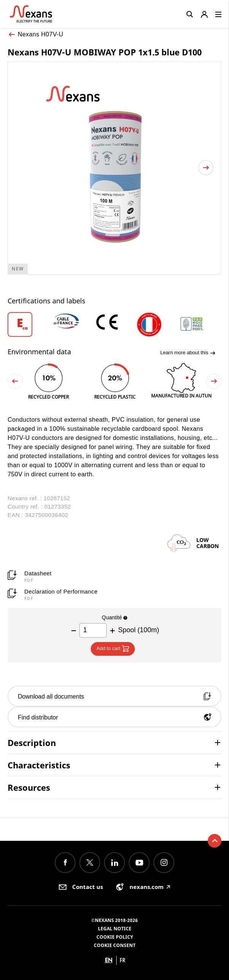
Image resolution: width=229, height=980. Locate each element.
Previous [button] (15, 381)
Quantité (114, 617)
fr (123, 960)
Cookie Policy (115, 937)
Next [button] (214, 381)
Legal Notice (115, 929)
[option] (29, 324)
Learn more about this (188, 353)
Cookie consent (115, 945)
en (109, 960)
